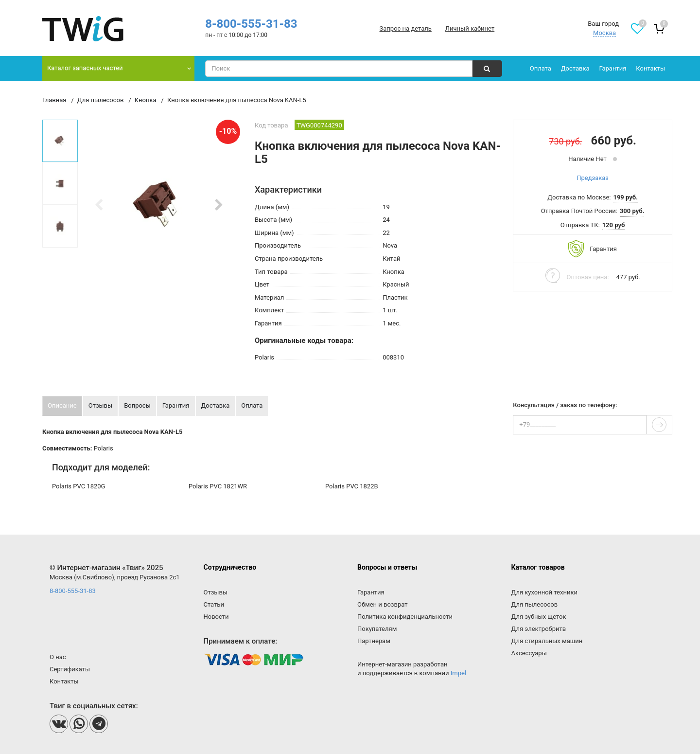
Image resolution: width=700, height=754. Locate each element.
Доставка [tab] (216, 405)
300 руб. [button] (632, 211)
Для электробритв (539, 629)
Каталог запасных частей (85, 68)
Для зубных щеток (539, 617)
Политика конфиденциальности (405, 617)
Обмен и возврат (382, 604)
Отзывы (216, 592)
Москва (604, 33)
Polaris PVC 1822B (352, 486)
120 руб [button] (614, 225)
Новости (216, 617)
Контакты (650, 68)
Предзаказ (593, 178)
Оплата (541, 68)
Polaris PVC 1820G (79, 486)
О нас (58, 657)
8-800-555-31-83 (251, 24)
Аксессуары (529, 653)
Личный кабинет (470, 28)
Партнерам (374, 641)
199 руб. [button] (625, 197)
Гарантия (613, 68)
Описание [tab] (62, 405)
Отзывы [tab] (100, 405)
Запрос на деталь (406, 28)
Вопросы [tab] (137, 405)
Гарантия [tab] (176, 405)
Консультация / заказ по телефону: (565, 405)
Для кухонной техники (544, 592)
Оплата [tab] (252, 405)
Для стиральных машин (547, 641)
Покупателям (377, 629)
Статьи (214, 604)
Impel (458, 673)
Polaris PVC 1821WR (218, 486)
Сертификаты (70, 669)
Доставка (575, 68)
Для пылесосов (535, 604)
